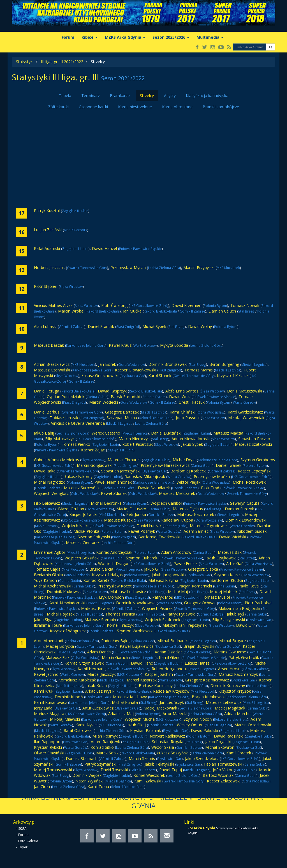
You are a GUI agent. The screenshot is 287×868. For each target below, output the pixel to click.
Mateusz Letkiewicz (224, 702)
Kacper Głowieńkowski (136, 370)
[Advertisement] (143, 160)
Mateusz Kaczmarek (196, 514)
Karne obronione (177, 107)
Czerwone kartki (93, 107)
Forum (68, 37)
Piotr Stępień (46, 286)
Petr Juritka (136, 514)
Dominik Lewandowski (246, 520)
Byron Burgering (224, 364)
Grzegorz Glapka (203, 569)
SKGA (22, 829)
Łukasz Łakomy (79, 477)
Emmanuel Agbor (50, 552)
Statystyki (25, 62)
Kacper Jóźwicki (83, 514)
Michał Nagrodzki (50, 482)
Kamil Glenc (170, 657)
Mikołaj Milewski (65, 719)
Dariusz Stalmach (82, 758)
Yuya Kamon (45, 580)
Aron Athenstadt (49, 641)
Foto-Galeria (28, 841)
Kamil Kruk (44, 691)
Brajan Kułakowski (209, 697)
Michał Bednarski (173, 641)
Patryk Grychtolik (244, 657)
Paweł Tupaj (171, 770)
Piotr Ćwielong (114, 305)
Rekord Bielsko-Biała (103, 311)
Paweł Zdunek (114, 493)
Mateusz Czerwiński (52, 370)
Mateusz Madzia (228, 433)
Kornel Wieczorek (149, 775)
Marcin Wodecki (104, 402)
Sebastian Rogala (168, 742)
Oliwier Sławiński (49, 753)
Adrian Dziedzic (169, 652)
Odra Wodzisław (132, 364)
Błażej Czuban (71, 509)
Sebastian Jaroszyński (121, 471)
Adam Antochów (176, 552)
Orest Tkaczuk (192, 402)
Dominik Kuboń (69, 697)
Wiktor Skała (163, 747)
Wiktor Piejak (188, 482)
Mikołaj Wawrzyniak (246, 418)
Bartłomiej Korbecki (188, 471)
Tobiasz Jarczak (64, 418)
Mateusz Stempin (100, 620)
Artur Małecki (175, 714)
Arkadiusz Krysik (100, 691)
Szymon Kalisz (227, 575)
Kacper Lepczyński (254, 471)
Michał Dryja (184, 460)
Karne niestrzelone (135, 107)
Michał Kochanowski (53, 586)
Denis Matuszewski (245, 391)
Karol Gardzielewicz (245, 412)
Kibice (90, 37)
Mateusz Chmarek (124, 460)
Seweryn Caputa (245, 503)
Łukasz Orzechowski (100, 376)
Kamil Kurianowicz (50, 702)
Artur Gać (235, 563)
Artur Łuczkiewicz (98, 708)
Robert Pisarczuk (137, 444)
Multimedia (210, 37)
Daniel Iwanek (229, 465)
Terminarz (91, 96)
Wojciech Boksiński (82, 558)
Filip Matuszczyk (60, 439)
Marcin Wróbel (71, 311)
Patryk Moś (163, 597)
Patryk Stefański (125, 397)
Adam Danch (99, 652)
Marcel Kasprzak (142, 680)
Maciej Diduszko (131, 509)
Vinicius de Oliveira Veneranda (78, 423)
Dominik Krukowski (64, 592)
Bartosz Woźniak (218, 775)
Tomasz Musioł (216, 597)
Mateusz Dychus (188, 509)
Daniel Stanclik (101, 326)
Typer (23, 847)
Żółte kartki (58, 107)
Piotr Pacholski (258, 603)
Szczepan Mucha (122, 418)
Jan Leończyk (172, 702)
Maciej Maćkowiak (160, 708)
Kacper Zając (93, 450)
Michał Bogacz (233, 641)
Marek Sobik (107, 753)
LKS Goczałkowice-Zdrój (149, 306)
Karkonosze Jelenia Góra (86, 345)
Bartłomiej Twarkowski (159, 537)
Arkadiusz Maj (121, 714)
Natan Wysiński (89, 781)
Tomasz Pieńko (76, 444)
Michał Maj (178, 592)
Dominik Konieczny (228, 686)
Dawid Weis (180, 397)
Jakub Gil (152, 569)
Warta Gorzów (145, 345)
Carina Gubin (97, 397)
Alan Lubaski (45, 326)
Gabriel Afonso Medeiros (56, 460)
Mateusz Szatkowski (253, 444)
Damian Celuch (222, 311)
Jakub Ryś (235, 614)
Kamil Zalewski (148, 781)
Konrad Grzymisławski (85, 663)
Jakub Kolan (96, 686)
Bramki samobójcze (221, 107)
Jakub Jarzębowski (168, 575)
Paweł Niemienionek (113, 482)
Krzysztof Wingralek (68, 631)
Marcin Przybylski (199, 267)
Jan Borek (107, 364)
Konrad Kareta (96, 580)
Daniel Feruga (47, 391)
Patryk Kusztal (47, 211)
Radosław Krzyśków (171, 691)
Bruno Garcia (101, 569)
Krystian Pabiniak (145, 730)
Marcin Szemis (142, 758)
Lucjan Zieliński (48, 230)
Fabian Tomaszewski (223, 764)
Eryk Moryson (111, 597)
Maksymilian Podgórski (239, 608)
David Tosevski (114, 770)
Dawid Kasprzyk (112, 391)
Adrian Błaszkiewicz (52, 364)
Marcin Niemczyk (134, 439)
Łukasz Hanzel (198, 663)
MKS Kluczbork (76, 230)
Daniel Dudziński (166, 433)
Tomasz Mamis (199, 370)
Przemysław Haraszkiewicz (165, 465)
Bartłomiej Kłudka (227, 580)
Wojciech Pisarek (157, 608)
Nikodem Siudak (252, 531)
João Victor (223, 770)
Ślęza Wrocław (71, 286)
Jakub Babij (44, 433)
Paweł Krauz (120, 345)
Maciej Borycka (60, 646)
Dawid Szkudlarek (154, 488)
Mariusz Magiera (49, 714)
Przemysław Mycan (128, 267)
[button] (271, 47)
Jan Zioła (42, 787)
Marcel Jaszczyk (101, 674)
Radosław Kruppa (177, 520)
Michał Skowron (220, 747)
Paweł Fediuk (186, 563)
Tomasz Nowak (245, 305)
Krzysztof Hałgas (107, 575)
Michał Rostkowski (250, 482)
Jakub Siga (43, 620)
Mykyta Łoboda (174, 345)
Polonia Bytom (215, 306)
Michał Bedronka (106, 503)
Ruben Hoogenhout (169, 669)
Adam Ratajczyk (105, 742)
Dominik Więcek (87, 775)
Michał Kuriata (125, 702)
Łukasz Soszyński (173, 753)
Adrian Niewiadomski (191, 439)
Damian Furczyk (239, 509)
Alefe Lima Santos (182, 391)
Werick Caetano (106, 433)
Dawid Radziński (229, 736)
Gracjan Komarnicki (194, 586)
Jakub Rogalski (218, 742)
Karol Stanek (160, 376)
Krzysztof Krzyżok (235, 691)
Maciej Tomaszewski (53, 770)
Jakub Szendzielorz (202, 758)
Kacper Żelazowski (224, 781)
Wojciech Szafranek (162, 620)
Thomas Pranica (120, 614)
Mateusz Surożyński (82, 488)
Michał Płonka (86, 531)
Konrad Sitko (102, 747)
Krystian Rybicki (48, 747)
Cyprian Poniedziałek (66, 397)
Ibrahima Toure (48, 625)
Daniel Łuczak (149, 526)
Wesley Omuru (190, 725)
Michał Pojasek (61, 614)
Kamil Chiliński (182, 412)
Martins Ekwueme (230, 652)
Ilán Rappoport (47, 742)
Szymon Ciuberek (142, 558)
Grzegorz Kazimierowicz (207, 680)
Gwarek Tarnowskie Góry (87, 268)
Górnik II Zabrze (192, 311)
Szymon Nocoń (198, 719)
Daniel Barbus (47, 412)
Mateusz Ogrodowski (209, 526)
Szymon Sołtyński (94, 537)
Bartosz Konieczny (156, 686)
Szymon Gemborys (258, 460)
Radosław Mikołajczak (145, 477)
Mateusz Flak (57, 657)
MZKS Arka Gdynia (125, 37)
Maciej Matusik (224, 592)
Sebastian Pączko (254, 439)
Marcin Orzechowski (253, 725)
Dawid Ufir (246, 625)
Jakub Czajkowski (221, 558)
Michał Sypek (154, 326)
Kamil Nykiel (86, 725)
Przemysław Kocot (115, 586)
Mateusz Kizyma (163, 580)
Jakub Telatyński (159, 764)
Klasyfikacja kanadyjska (207, 96)
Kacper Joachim (159, 674)
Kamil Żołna (98, 787)
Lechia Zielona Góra (164, 268)
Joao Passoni (188, 418)
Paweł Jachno (46, 674)
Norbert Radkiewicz (167, 736)
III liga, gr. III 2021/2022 (62, 62)
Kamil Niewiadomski (67, 603)
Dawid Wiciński (232, 537)
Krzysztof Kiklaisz (233, 376)
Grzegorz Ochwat (200, 603)
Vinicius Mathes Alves (53, 305)
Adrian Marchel (238, 714)
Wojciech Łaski (75, 526)
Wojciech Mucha (140, 719)
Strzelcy (147, 96)
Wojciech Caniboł (166, 503)
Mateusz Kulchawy (130, 697)
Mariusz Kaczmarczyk (238, 674)
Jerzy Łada (43, 708)
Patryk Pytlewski (181, 614)
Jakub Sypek (192, 444)
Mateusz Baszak (49, 345)
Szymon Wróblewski (135, 631)
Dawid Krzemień (187, 305)
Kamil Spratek (239, 753)
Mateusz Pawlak (96, 608)
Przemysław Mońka (212, 477)
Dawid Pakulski (204, 730)
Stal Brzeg (246, 311)
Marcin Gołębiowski (95, 465)
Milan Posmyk (105, 736)
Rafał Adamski (47, 248)
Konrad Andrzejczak (114, 552)
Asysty (170, 96)
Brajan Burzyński (199, 646)
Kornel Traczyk (120, 625)
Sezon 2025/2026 (171, 37)
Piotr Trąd (210, 488)
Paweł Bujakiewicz (136, 646)
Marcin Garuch (115, 657)
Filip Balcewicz (47, 503)
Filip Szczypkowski (229, 620)
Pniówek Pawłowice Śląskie (140, 249)
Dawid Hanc (142, 663)
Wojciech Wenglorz (51, 493)
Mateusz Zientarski (83, 542)
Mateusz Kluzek (118, 520)
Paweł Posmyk (142, 531)
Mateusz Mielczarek (177, 493)
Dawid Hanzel (104, 248)
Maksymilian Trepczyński (185, 625)
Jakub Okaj (136, 725)
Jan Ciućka (132, 311)
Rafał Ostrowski (78, 730)
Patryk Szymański (100, 764)
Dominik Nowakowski (136, 603)
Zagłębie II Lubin (75, 211)
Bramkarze (120, 96)
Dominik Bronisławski (168, 364)
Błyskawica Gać (133, 376)
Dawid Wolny (200, 326)
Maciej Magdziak (230, 708)
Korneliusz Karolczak (77, 680)
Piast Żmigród (128, 327)
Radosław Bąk (114, 641)
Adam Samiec (196, 531)
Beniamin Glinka (48, 575)
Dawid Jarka (45, 471)
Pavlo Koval (249, 586)
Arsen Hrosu (229, 669)
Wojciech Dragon (114, 563)
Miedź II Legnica (254, 364)
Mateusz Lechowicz (128, 592)
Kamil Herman (91, 669)
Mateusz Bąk (230, 552)
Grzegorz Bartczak (122, 412)
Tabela (65, 96)
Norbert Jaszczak (49, 267)
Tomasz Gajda (47, 569)
